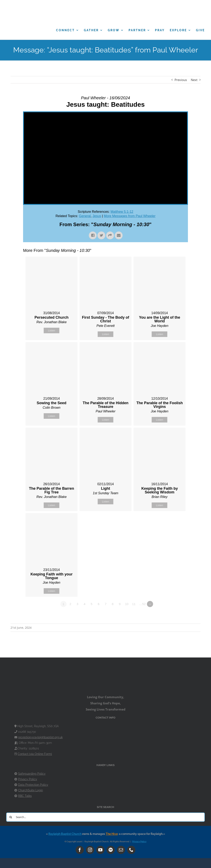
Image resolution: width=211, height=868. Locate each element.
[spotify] (111, 850)
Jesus (97, 216)
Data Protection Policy (33, 785)
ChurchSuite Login (30, 790)
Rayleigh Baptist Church (65, 834)
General (85, 216)
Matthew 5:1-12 (122, 212)
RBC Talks (25, 796)
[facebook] (80, 850)
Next (194, 80)
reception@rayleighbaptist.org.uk (40, 737)
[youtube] (100, 850)
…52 (142, 604)
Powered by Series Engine (173, 615)
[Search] (11, 817)
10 (127, 604)
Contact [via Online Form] (35, 754)
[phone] (131, 850)
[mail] (121, 850)
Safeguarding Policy (32, 774)
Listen (52, 330)
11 (134, 604)
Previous (181, 80)
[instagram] (90, 850)
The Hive (112, 834)
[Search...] (105, 817)
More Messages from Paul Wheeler (130, 216)
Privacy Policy (28, 779)
